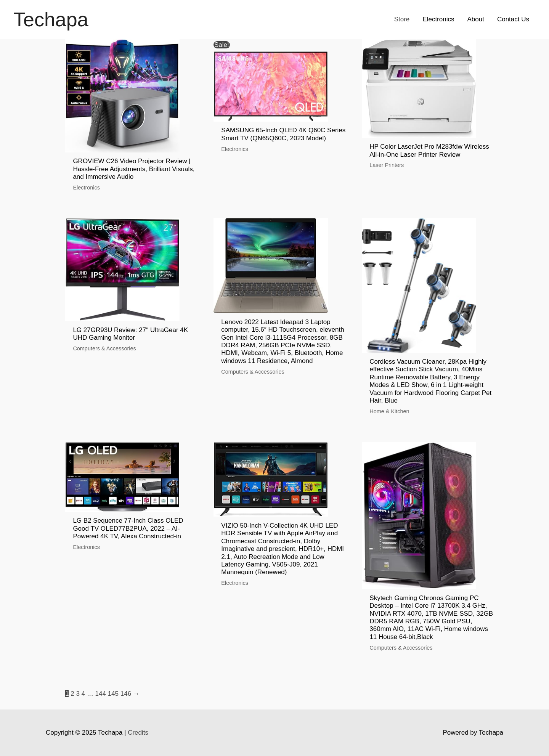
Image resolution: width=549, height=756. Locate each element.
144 (101, 694)
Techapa (51, 19)
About (475, 19)
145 (113, 694)
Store (402, 19)
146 (126, 694)
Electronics (438, 19)
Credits (138, 733)
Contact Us (513, 19)
